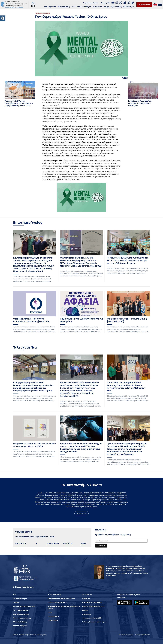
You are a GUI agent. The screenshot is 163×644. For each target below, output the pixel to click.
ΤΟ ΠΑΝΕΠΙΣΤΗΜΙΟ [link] (144, 5)
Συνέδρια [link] (87, 7)
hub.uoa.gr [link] (121, 597)
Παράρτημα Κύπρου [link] (91, 3)
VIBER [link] (83, 543)
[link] (3, 18)
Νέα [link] (46, 7)
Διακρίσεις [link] (97, 7)
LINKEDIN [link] (68, 543)
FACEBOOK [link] (21, 543)
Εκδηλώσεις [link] (76, 7)
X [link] (37, 543)
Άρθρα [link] (106, 7)
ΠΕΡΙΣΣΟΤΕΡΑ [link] (81, 513)
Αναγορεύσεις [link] (64, 7)
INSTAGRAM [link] (53, 543)
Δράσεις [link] (52, 7)
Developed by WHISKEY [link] (142, 635)
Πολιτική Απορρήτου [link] (126, 635)
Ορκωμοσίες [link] (116, 7)
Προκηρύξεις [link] (129, 7)
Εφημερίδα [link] (106, 3)
